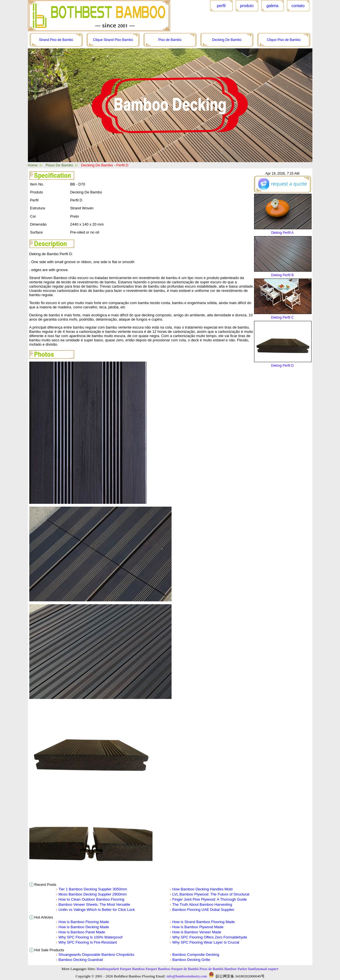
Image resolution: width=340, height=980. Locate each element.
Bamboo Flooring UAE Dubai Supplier (203, 910)
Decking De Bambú (227, 40)
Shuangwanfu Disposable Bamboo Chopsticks (97, 955)
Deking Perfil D (282, 366)
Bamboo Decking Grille (191, 960)
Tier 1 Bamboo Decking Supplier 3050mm (93, 889)
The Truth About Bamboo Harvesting (202, 904)
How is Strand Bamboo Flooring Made (204, 922)
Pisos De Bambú (59, 165)
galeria (272, 6)
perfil (221, 6)
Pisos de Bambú (211, 969)
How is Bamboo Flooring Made (84, 922)
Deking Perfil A (282, 233)
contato (298, 6)
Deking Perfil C (282, 317)
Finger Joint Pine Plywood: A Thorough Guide (210, 899)
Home (33, 165)
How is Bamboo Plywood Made (198, 927)
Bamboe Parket (236, 969)
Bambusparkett (108, 969)
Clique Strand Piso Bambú (113, 40)
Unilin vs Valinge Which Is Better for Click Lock (97, 910)
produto (247, 6)
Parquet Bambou (132, 969)
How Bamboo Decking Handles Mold (203, 889)
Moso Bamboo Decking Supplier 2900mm (93, 894)
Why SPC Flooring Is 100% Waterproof (91, 937)
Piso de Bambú (170, 40)
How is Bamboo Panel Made (82, 932)
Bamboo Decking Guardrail (81, 960)
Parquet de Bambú (185, 969)
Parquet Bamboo (158, 969)
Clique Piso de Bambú (284, 40)
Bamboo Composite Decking (196, 955)
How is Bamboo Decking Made (84, 927)
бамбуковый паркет (263, 969)
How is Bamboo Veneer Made (197, 932)
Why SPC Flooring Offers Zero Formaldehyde (210, 937)
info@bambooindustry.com (187, 976)
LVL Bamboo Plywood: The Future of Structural (211, 894)
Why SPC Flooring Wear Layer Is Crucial (206, 942)
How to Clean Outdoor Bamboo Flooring (91, 899)
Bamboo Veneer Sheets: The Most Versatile (94, 904)
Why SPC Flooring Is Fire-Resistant (88, 942)
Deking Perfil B (282, 275)
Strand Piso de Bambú (56, 40)
